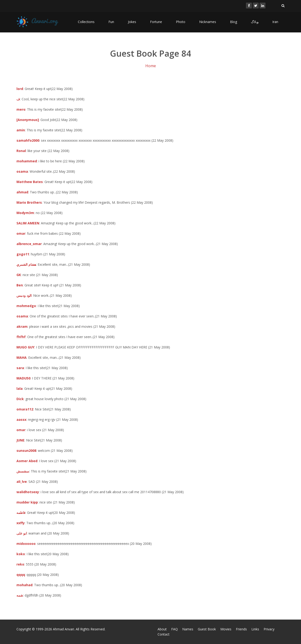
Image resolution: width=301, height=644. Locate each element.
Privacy (269, 629)
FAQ (174, 629)
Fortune (156, 22)
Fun (111, 22)
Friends (241, 629)
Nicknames (208, 22)
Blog (234, 22)
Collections (86, 22)
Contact (164, 634)
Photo (181, 22)
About (162, 629)
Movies (226, 629)
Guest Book (207, 629)
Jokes (132, 22)
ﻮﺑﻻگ (255, 22)
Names (188, 629)
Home (151, 66)
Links (255, 629)
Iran (275, 22)
